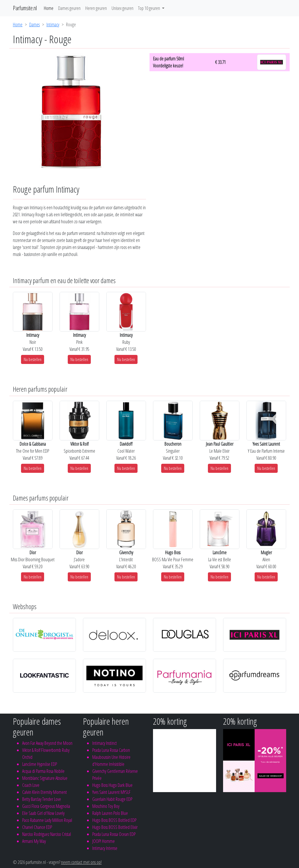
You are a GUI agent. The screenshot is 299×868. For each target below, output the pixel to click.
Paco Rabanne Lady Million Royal (47, 820)
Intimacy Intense (105, 848)
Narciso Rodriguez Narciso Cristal (47, 834)
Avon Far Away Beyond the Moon (47, 743)
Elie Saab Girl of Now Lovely (43, 813)
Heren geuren (96, 8)
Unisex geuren (122, 8)
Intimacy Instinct (105, 743)
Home (49, 8)
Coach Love (31, 785)
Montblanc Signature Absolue (45, 778)
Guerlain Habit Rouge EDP (112, 799)
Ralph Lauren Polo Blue (110, 813)
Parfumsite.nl (25, 8)
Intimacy (53, 25)
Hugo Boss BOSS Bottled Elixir (115, 827)
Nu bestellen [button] (33, 359)
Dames (34, 25)
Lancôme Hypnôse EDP (40, 764)
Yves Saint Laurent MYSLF (111, 792)
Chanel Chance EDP (37, 827)
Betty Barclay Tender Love (42, 799)
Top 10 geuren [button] (149, 8)
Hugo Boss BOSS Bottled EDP (114, 820)
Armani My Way (34, 841)
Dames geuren (69, 8)
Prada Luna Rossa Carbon (111, 750)
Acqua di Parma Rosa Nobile (43, 771)
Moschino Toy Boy (106, 806)
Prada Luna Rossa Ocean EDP (114, 834)
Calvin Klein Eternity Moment (45, 792)
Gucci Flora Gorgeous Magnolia (46, 806)
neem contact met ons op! (81, 862)
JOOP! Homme (104, 841)
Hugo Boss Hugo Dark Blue (112, 785)
